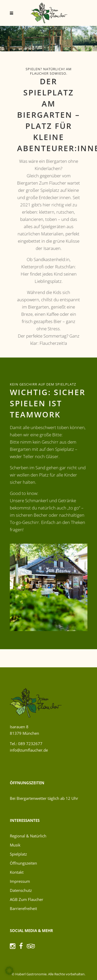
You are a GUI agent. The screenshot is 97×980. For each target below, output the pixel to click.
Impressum (20, 881)
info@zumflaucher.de (29, 750)
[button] (9, 971)
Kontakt (17, 872)
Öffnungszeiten (23, 863)
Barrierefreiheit (23, 908)
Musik (15, 845)
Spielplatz (18, 854)
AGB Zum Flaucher (27, 899)
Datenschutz (21, 890)
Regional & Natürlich (28, 836)
